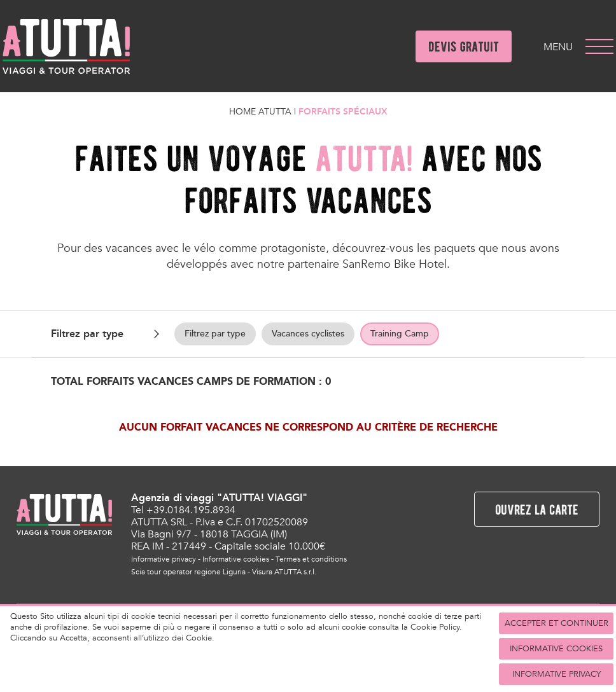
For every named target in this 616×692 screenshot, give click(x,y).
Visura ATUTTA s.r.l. (284, 572)
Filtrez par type (215, 334)
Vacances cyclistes (308, 334)
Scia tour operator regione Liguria (188, 572)
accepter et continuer (556, 623)
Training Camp (400, 334)
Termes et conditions (311, 559)
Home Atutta (260, 112)
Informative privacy (164, 559)
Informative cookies (236, 559)
